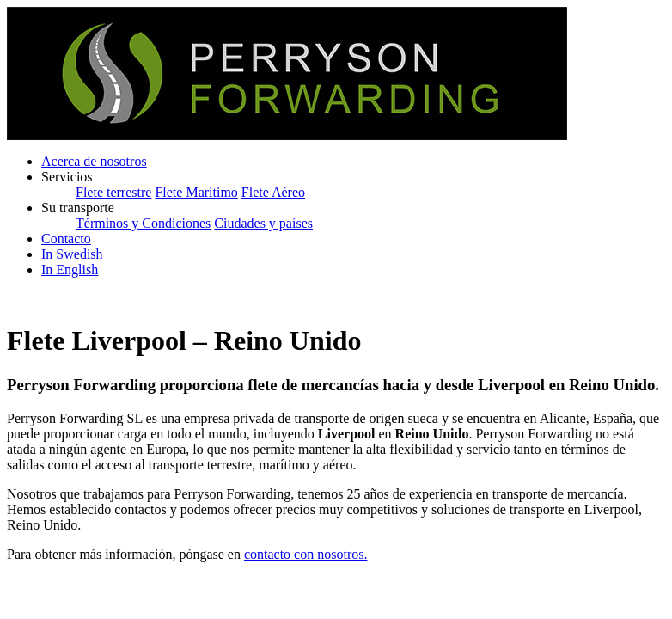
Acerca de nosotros (94, 161)
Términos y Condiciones (143, 223)
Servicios (67, 177)
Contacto (66, 239)
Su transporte (78, 208)
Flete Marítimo (196, 192)
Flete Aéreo (273, 192)
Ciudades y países (263, 223)
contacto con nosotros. (306, 554)
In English (70, 270)
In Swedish (72, 254)
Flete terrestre (113, 192)
